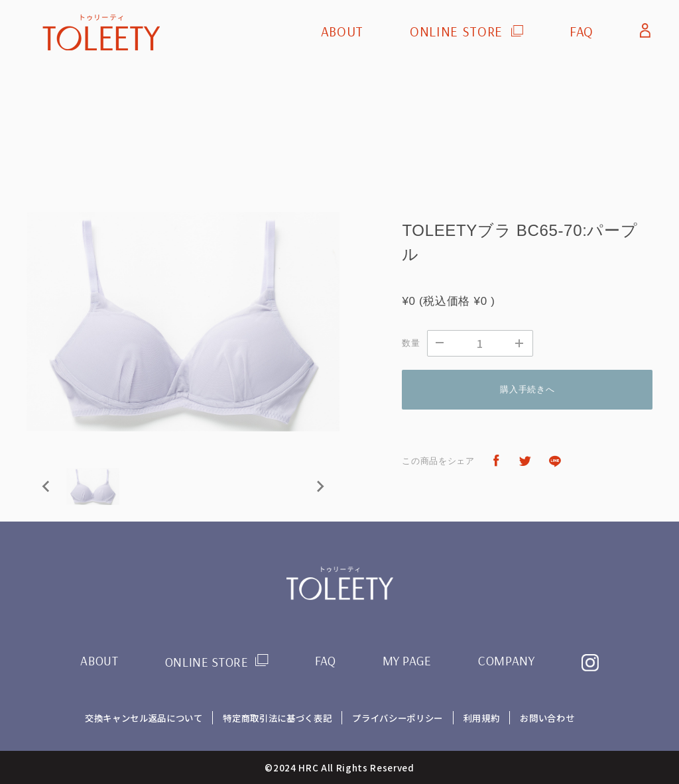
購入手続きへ (527, 389)
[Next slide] (320, 486)
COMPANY (507, 661)
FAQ (582, 31)
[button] (93, 486)
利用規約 (482, 718)
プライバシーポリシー (398, 718)
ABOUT (342, 31)
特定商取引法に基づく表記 (277, 718)
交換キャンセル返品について (143, 718)
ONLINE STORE (456, 31)
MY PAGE (407, 661)
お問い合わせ (548, 718)
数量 (411, 343)
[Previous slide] (46, 486)
